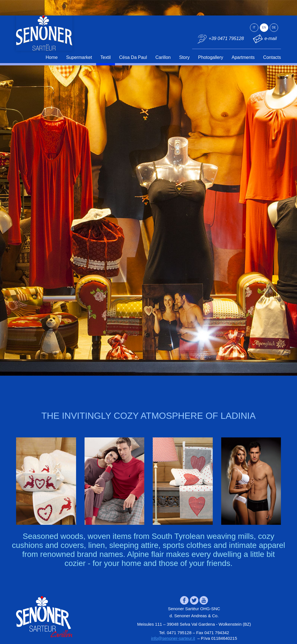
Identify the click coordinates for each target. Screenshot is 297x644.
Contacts (272, 57)
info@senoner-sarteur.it (173, 638)
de (274, 27)
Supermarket (79, 57)
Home (52, 57)
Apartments (243, 57)
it (254, 27)
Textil (105, 57)
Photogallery (211, 57)
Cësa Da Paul (133, 57)
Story (184, 57)
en (264, 27)
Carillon (163, 57)
